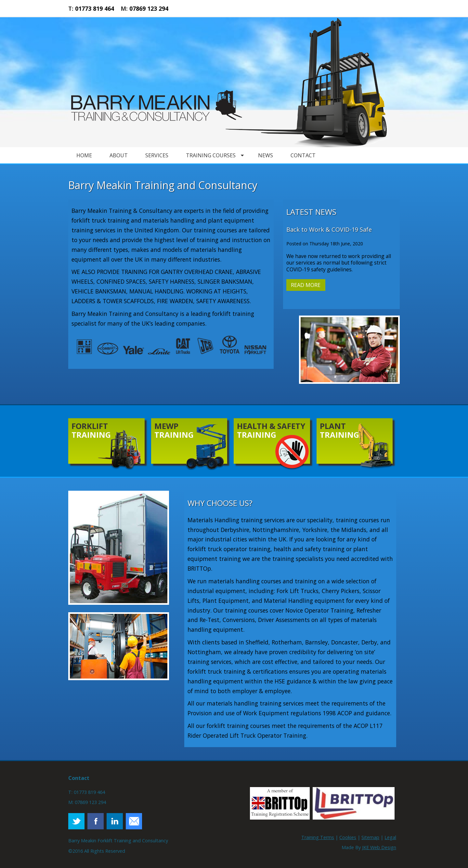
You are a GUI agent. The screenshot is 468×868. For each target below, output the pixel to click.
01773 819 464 (95, 8)
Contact (303, 155)
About (119, 155)
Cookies (348, 837)
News (266, 155)
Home (84, 155)
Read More (306, 285)
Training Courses (211, 155)
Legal (390, 837)
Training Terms (318, 837)
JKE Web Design (379, 847)
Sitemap (370, 837)
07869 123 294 (149, 8)
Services (157, 155)
